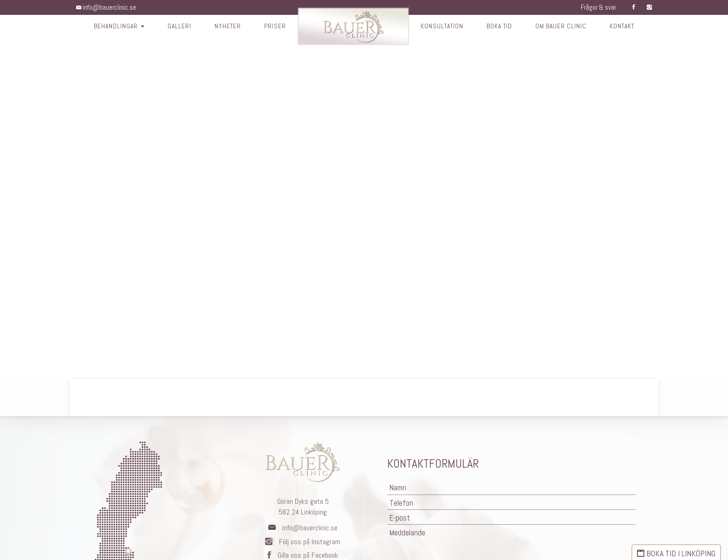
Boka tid (501, 27)
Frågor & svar (596, 7)
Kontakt (626, 27)
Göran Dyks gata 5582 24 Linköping (303, 507)
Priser (273, 27)
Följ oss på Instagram (303, 542)
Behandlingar (115, 27)
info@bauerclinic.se (107, 7)
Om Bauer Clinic (564, 27)
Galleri (176, 27)
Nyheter (225, 27)
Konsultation (441, 27)
